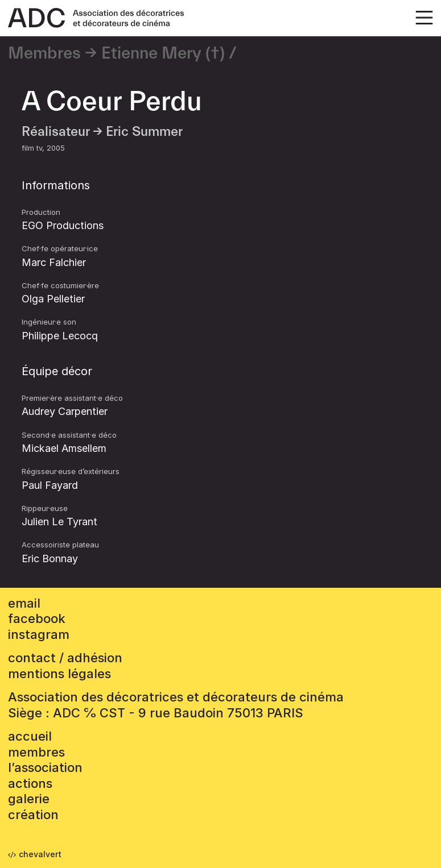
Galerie (29, 799)
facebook (37, 618)
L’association (45, 767)
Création (33, 815)
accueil (30, 736)
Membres (44, 53)
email (24, 603)
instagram (39, 634)
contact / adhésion (65, 658)
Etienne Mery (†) (163, 53)
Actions (30, 783)
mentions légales (59, 674)
